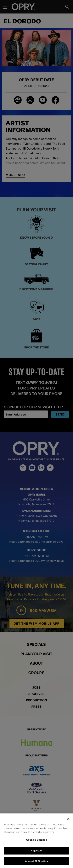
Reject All (37, 850)
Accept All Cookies (36, 861)
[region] (36, 841)
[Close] (68, 819)
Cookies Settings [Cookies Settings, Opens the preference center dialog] (37, 840)
